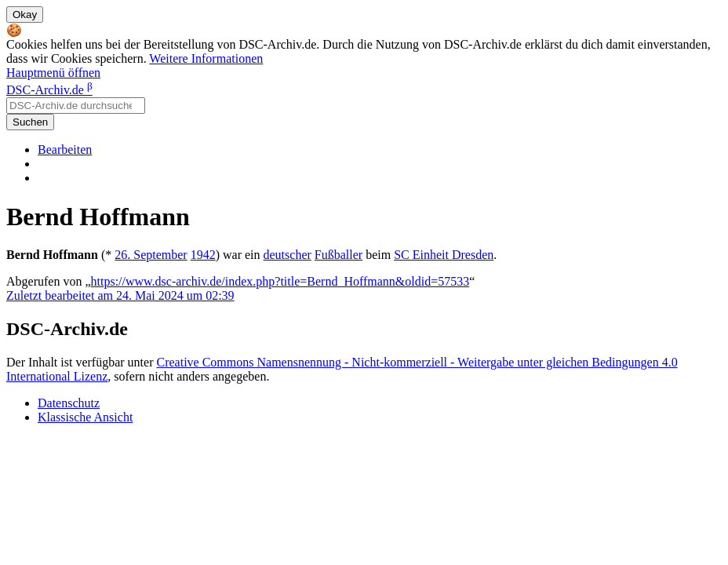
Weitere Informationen (206, 58)
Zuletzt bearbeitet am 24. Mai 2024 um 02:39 (120, 295)
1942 (203, 255)
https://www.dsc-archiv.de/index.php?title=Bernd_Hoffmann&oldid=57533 (280, 281)
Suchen (30, 122)
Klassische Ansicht (85, 417)
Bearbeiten (65, 149)
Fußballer (339, 255)
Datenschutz (69, 403)
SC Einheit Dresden (444, 255)
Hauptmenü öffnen (53, 73)
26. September (151, 255)
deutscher (288, 255)
